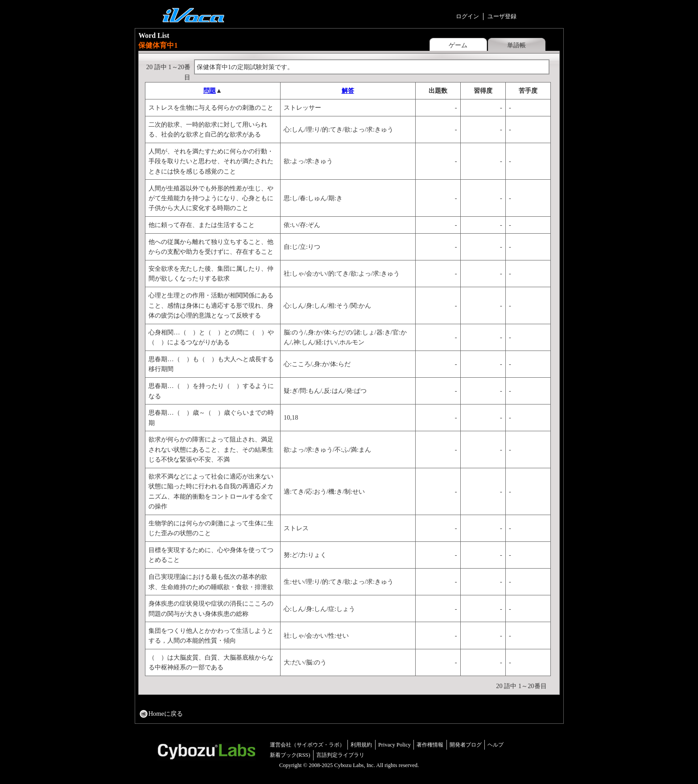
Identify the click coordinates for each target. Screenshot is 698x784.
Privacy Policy (394, 745)
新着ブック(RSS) (290, 755)
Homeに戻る (166, 714)
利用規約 (361, 745)
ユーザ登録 (502, 16)
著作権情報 (430, 745)
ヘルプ (496, 745)
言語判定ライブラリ (340, 755)
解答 (348, 91)
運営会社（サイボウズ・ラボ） (307, 745)
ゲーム (458, 45)
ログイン (467, 16)
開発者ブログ (466, 745)
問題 (210, 91)
